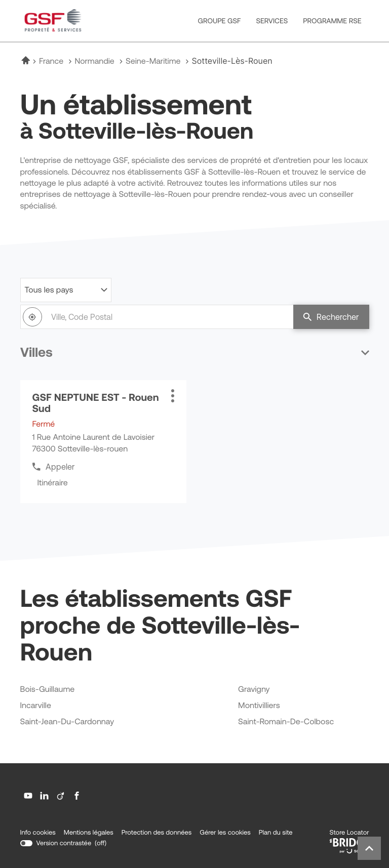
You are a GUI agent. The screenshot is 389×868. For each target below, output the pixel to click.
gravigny (254, 690)
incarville (36, 706)
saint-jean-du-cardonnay (67, 722)
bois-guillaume (48, 690)
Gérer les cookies (225, 832)
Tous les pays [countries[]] (49, 290)
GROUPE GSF (220, 21)
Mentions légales (89, 833)
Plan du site (276, 832)
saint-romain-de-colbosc (286, 722)
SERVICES (272, 21)
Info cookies (38, 833)
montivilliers (259, 706)
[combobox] (157, 317)
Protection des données (157, 833)
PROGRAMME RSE (332, 21)
